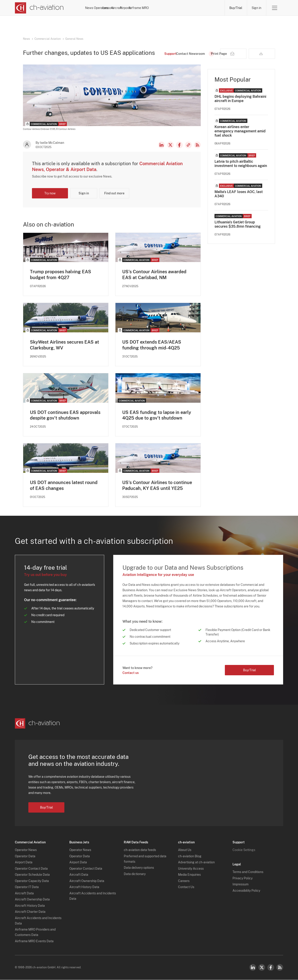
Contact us (131, 673)
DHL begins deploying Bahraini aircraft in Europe (240, 99)
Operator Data (25, 856)
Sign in (256, 8)
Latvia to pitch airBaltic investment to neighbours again (241, 164)
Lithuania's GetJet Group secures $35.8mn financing (238, 224)
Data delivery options (139, 868)
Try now (50, 193)
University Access (191, 869)
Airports (185, 8)
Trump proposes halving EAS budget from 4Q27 (61, 275)
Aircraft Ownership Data (32, 900)
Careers (184, 881)
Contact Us (186, 887)
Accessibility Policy (246, 891)
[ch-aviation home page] (39, 8)
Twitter (262, 968)
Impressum (240, 885)
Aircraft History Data (30, 906)
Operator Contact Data (31, 869)
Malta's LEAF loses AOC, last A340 (239, 194)
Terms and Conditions (248, 872)
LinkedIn (161, 145)
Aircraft (165, 8)
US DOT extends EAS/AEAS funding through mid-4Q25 (152, 345)
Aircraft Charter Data (30, 912)
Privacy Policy (243, 878)
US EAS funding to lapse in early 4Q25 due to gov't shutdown (157, 415)
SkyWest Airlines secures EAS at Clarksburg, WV (64, 345)
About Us (185, 850)
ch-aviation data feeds (140, 850)
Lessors (144, 8)
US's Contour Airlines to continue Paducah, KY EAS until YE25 (157, 486)
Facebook (179, 145)
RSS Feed (197, 145)
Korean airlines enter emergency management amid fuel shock (240, 131)
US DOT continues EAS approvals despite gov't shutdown (65, 415)
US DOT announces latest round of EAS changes (64, 486)
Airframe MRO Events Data (34, 941)
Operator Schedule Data (32, 875)
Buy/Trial (236, 8)
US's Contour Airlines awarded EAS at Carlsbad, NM (154, 275)
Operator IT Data (27, 887)
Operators (122, 8)
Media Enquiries (189, 875)
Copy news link (188, 145)
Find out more (114, 193)
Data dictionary (135, 874)
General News (74, 39)
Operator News (26, 850)
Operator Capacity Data (32, 881)
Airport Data (24, 863)
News (102, 8)
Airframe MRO (210, 8)
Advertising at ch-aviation (196, 863)
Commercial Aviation (48, 39)
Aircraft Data (24, 893)
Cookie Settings (244, 850)
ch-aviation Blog (190, 856)
